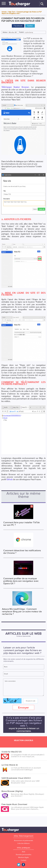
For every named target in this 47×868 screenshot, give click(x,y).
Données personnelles (24, 855)
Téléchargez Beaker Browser (15, 87)
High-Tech (12, 12)
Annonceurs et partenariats (23, 841)
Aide (24, 852)
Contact (23, 860)
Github (10, 479)
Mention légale (23, 857)
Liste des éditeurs (24, 843)
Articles (4, 12)
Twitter (30, 26)
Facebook (18, 26)
